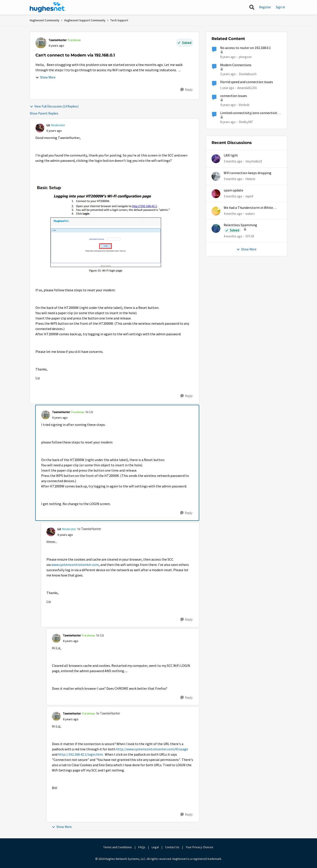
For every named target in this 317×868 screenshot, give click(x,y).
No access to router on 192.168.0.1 (245, 48)
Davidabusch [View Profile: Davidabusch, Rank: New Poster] (248, 74)
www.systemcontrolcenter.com (75, 565)
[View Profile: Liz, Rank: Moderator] (40, 128)
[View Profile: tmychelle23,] (216, 159)
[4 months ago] (233, 214)
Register (265, 7)
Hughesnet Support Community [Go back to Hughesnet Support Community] (85, 20)
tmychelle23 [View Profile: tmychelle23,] (254, 161)
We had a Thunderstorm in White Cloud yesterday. (248, 208)
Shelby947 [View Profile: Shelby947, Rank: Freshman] (246, 122)
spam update (233, 190)
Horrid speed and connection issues (247, 82)
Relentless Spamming (240, 225)
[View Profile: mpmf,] (216, 194)
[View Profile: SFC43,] (216, 228)
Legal (155, 847)
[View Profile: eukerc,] (216, 211)
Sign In (280, 7)
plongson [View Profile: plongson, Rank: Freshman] (245, 57)
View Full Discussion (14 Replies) (54, 106)
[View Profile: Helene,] (216, 176)
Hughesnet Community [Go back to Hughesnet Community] (45, 20)
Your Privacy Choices (200, 847)
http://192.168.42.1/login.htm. (81, 755)
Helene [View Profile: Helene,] (250, 179)
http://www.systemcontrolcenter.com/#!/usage (152, 749)
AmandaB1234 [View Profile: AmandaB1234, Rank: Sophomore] (247, 88)
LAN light (231, 155)
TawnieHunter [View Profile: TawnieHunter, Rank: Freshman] (58, 40)
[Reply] (186, 90)
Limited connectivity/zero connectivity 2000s (249, 113)
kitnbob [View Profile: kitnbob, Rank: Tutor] (244, 105)
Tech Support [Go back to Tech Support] (119, 20)
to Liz (89, 412)
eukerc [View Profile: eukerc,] (250, 214)
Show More (45, 77)
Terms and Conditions (118, 847)
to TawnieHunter (89, 529)
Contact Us (172, 847)
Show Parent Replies (44, 113)
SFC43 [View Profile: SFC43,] (250, 236)
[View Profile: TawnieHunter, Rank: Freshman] (41, 43)
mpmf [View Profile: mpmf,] (249, 196)
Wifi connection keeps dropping (248, 173)
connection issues (234, 96)
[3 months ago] (233, 161)
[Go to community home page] (48, 7)
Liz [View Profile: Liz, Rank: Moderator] (48, 125)
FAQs (142, 847)
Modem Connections (236, 65)
